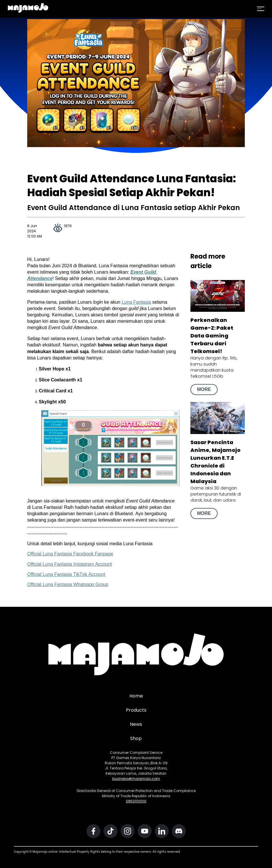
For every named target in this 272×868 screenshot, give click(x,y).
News (136, 724)
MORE (204, 389)
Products (136, 710)
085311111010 (136, 801)
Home (136, 696)
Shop (136, 738)
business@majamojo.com (136, 779)
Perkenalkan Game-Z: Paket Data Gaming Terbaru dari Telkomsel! (212, 336)
